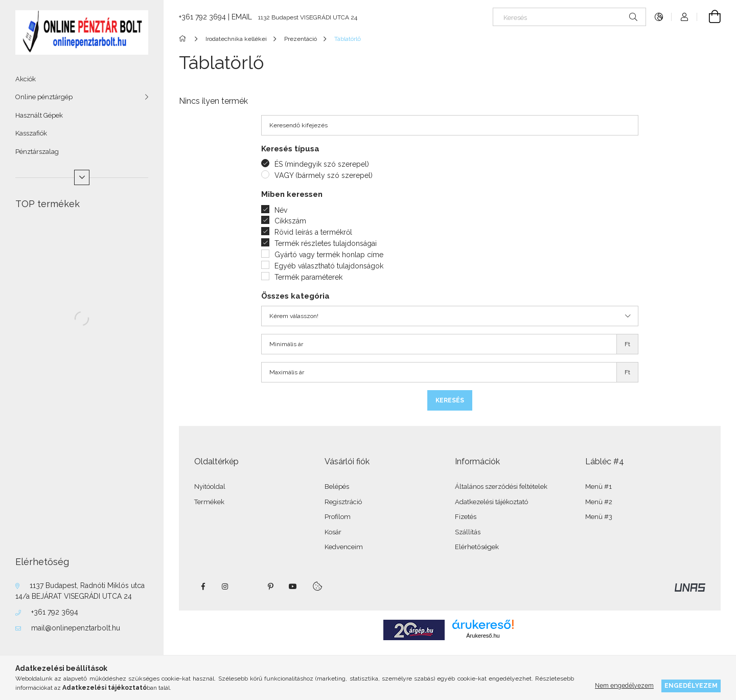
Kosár (333, 532)
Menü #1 (599, 487)
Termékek (209, 502)
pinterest (270, 586)
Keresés (450, 400)
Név (281, 210)
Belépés (337, 487)
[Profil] (684, 17)
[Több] (82, 177)
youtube (293, 586)
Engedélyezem (691, 685)
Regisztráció (343, 502)
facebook (203, 586)
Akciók (26, 79)
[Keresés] (569, 17)
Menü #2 (599, 502)
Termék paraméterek (308, 277)
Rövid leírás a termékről (313, 232)
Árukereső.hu (483, 636)
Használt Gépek (39, 115)
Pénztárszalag (37, 152)
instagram (225, 586)
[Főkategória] (184, 39)
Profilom (338, 517)
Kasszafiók (31, 133)
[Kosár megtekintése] (709, 17)
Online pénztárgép (44, 97)
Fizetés (466, 517)
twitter (248, 586)
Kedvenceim (344, 547)
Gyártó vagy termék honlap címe (329, 255)
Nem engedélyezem (624, 685)
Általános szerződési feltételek (501, 487)
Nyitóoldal (210, 487)
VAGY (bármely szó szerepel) (324, 175)
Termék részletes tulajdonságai (326, 243)
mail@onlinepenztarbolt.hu (76, 628)
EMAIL (242, 17)
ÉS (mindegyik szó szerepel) (322, 164)
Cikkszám (290, 221)
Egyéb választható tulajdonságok (329, 266)
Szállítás (468, 532)
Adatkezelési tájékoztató (491, 502)
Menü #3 (599, 517)
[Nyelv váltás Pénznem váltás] (659, 17)
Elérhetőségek (477, 547)
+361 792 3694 (55, 612)
